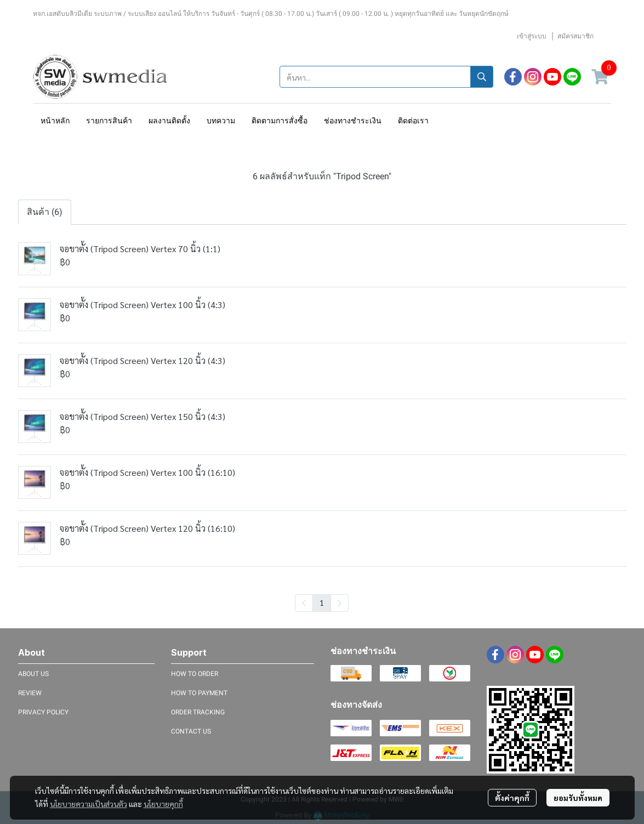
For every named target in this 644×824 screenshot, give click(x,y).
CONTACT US (191, 731)
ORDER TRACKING (198, 712)
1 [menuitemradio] (322, 603)
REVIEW (30, 693)
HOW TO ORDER (195, 674)
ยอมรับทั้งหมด (578, 798)
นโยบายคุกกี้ (163, 804)
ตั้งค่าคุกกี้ (512, 798)
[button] (386, 77)
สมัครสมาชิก (575, 36)
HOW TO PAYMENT (199, 693)
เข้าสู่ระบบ (532, 36)
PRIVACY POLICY (43, 712)
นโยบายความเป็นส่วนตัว (89, 804)
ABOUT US (33, 674)
